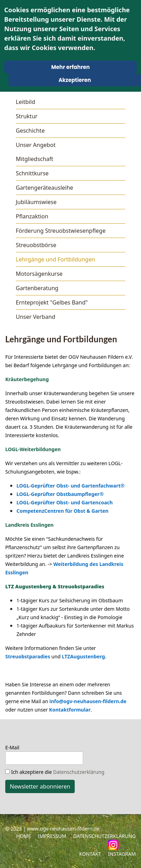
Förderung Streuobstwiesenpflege (61, 231)
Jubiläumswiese (36, 202)
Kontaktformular (70, 710)
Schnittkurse (32, 173)
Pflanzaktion (32, 216)
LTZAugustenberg (83, 656)
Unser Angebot (36, 145)
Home (23, 836)
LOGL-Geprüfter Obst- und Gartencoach (65, 502)
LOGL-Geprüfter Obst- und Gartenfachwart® (70, 486)
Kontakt (90, 854)
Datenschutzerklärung (79, 772)
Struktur (27, 116)
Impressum (52, 836)
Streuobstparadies (28, 656)
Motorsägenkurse (39, 274)
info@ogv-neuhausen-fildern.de (88, 701)
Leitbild (25, 102)
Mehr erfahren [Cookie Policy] (70, 67)
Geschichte (30, 131)
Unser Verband (36, 317)
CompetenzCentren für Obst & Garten (62, 511)
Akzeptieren (75, 80)
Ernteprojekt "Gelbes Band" (52, 302)
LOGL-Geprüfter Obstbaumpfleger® (60, 494)
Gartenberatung (37, 288)
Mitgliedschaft (35, 159)
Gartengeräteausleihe (45, 188)
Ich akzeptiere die (55, 772)
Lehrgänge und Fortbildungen (55, 259)
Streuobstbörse (36, 245)
